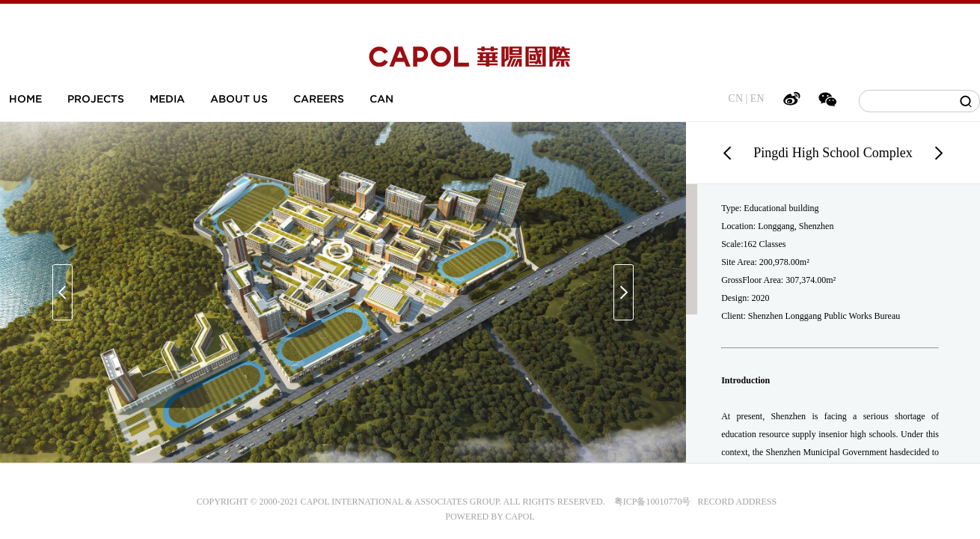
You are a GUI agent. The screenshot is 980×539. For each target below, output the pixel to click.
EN (757, 98)
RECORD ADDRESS (734, 502)
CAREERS (319, 99)
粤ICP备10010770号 (653, 502)
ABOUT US (239, 99)
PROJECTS (96, 99)
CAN (382, 99)
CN (736, 98)
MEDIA (167, 99)
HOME (25, 99)
